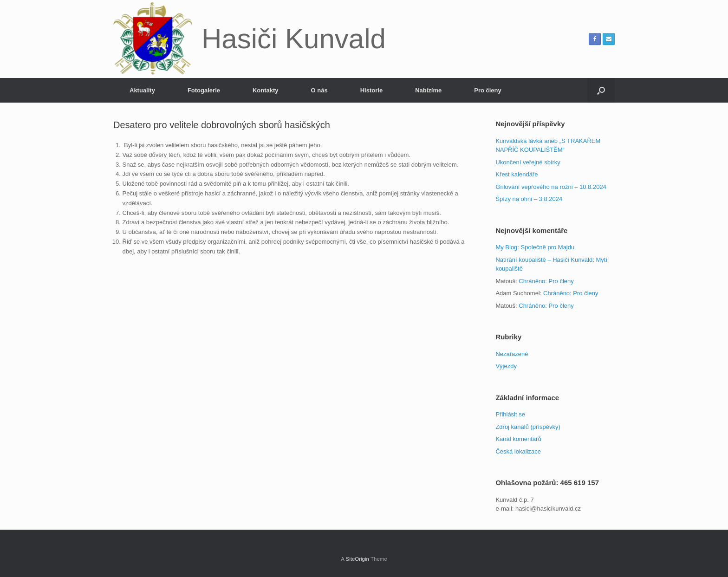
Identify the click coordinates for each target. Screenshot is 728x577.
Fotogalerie (204, 90)
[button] (601, 90)
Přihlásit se (510, 414)
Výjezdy (506, 366)
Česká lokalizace (518, 451)
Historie (371, 90)
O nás (319, 90)
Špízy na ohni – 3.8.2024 (529, 199)
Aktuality (142, 90)
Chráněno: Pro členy (546, 281)
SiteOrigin (357, 559)
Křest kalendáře (517, 174)
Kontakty (266, 90)
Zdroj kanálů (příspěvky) (528, 427)
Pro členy (488, 90)
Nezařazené (512, 354)
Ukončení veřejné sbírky (528, 162)
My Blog (506, 247)
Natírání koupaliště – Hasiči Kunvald (544, 260)
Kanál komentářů (518, 439)
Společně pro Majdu (548, 247)
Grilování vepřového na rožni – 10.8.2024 (551, 187)
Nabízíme (428, 90)
